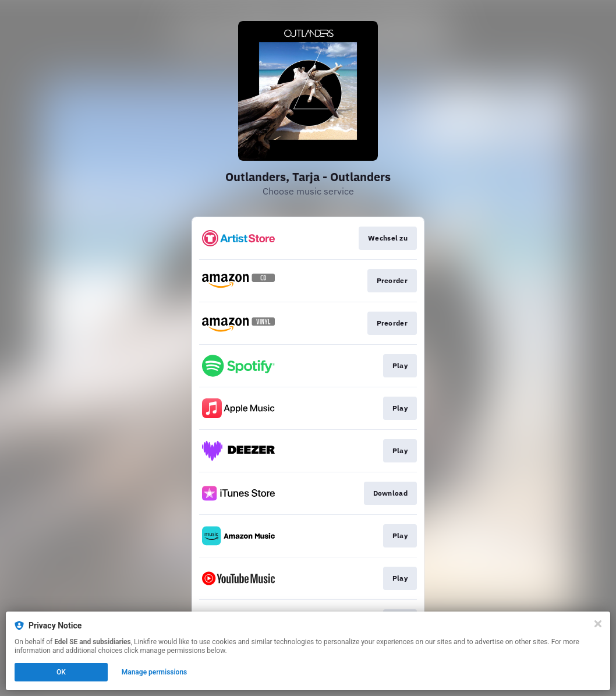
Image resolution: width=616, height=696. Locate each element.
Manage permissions (155, 672)
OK (61, 672)
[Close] (598, 624)
